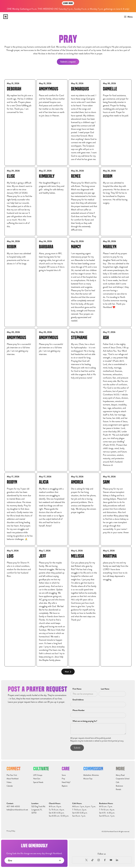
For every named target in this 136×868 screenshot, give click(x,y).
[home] (6, 17)
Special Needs (38, 782)
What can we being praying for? (85, 721)
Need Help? (66, 782)
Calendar (10, 786)
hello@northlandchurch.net (17, 810)
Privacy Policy (11, 831)
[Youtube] (111, 860)
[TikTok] (93, 860)
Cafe (118, 782)
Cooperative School (123, 779)
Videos (9, 782)
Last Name (105, 689)
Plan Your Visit (12, 775)
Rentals (118, 789)
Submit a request (68, 62)
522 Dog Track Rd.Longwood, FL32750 (38, 810)
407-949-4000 (13, 806)
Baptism (65, 786)
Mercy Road (120, 775)
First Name (77, 689)
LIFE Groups (38, 775)
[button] (128, 17)
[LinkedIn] (117, 860)
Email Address (78, 700)
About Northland (12, 779)
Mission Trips (88, 779)
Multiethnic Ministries (91, 775)
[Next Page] (68, 672)
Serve (64, 775)
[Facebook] (105, 860)
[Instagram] (99, 860)
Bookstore (119, 786)
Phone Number (79, 710)
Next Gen (37, 779)
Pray (63, 779)
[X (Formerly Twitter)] (86, 860)
